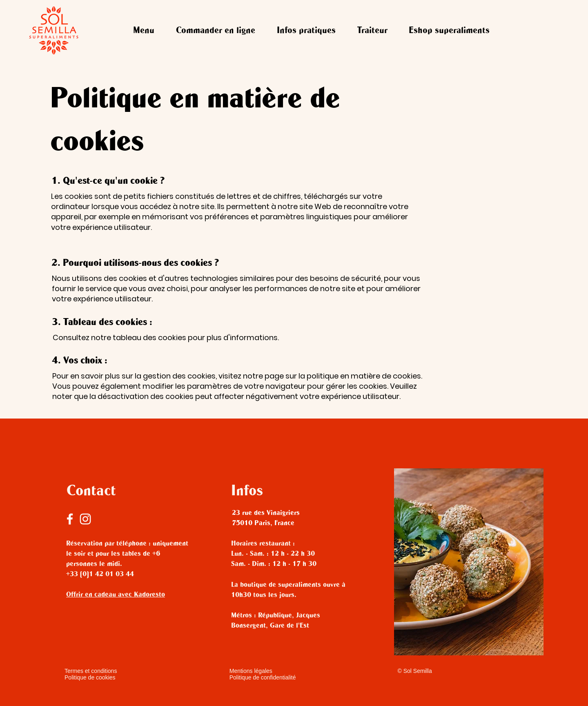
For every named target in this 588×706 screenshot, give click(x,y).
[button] (216, 31)
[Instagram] (85, 519)
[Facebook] (70, 519)
